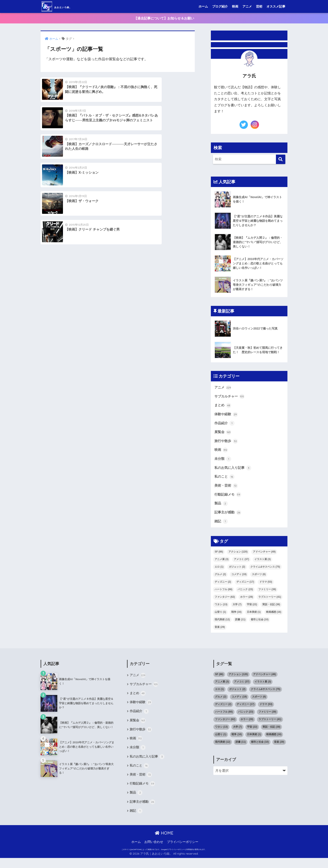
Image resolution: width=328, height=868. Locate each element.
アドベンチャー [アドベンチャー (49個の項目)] (264, 557)
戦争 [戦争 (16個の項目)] (236, 617)
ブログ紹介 (220, 6)
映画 (235, 6)
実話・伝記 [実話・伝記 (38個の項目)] (271, 610)
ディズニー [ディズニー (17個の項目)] (245, 587)
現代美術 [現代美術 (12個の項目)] (222, 625)
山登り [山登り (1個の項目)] (220, 617)
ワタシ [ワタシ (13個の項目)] (221, 610)
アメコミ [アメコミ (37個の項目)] (242, 565)
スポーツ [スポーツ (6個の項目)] (259, 580)
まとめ (223, 407)
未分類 (223, 462)
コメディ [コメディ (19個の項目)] (239, 580)
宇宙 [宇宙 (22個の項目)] (252, 610)
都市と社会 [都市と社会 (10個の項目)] (260, 625)
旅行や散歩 (226, 444)
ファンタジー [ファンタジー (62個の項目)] (225, 602)
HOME (164, 843)
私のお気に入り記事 (233, 472)
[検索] (281, 160)
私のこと (224, 481)
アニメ (247, 6)
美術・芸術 (226, 490)
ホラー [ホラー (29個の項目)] (247, 602)
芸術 (259, 6)
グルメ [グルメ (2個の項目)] (220, 580)
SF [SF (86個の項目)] (219, 557)
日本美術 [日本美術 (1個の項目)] (254, 617)
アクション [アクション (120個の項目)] (238, 557)
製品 (221, 508)
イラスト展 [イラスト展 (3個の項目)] (263, 565)
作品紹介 (224, 425)
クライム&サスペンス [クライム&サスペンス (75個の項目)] (265, 572)
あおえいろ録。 (66, 6)
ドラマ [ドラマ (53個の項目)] (266, 587)
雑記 (221, 527)
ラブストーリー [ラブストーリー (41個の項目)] (270, 602)
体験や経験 (226, 416)
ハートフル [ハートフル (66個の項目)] (224, 595)
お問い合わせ (154, 852)
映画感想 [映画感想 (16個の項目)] (274, 617)
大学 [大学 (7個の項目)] (237, 610)
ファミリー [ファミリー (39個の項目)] (267, 595)
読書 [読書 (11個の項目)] (240, 625)
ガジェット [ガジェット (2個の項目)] (237, 572)
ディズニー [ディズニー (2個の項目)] (223, 587)
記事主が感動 (228, 518)
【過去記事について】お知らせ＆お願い (164, 18)
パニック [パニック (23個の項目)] (245, 595)
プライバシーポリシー (183, 852)
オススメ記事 (276, 6)
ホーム (203, 6)
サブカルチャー (229, 398)
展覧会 (223, 435)
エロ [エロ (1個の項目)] (219, 572)
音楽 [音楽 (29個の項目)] (220, 632)
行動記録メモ (228, 499)
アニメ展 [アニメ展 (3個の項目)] (222, 565)
